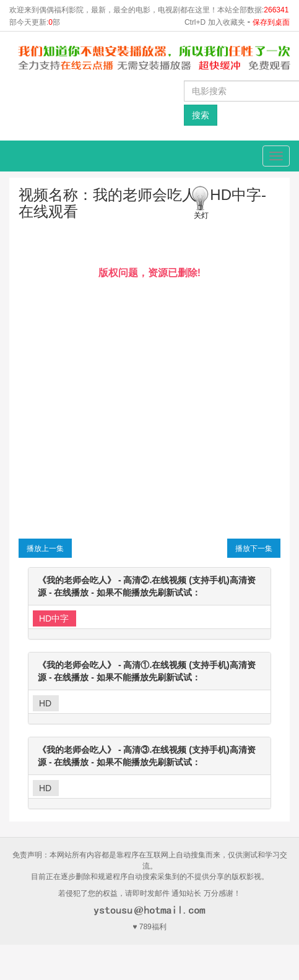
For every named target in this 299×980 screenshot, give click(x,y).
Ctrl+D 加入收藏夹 (215, 22)
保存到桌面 (271, 22)
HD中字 (54, 618)
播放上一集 (45, 549)
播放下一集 (254, 549)
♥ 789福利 (149, 927)
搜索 (201, 115)
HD (45, 703)
